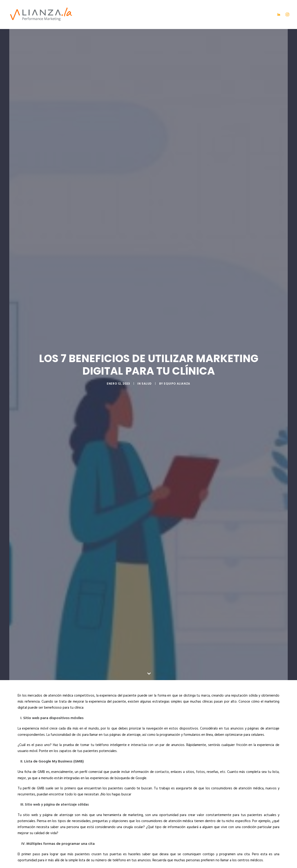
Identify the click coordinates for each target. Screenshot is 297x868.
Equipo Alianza (177, 350)
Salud (147, 350)
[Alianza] (41, 14)
